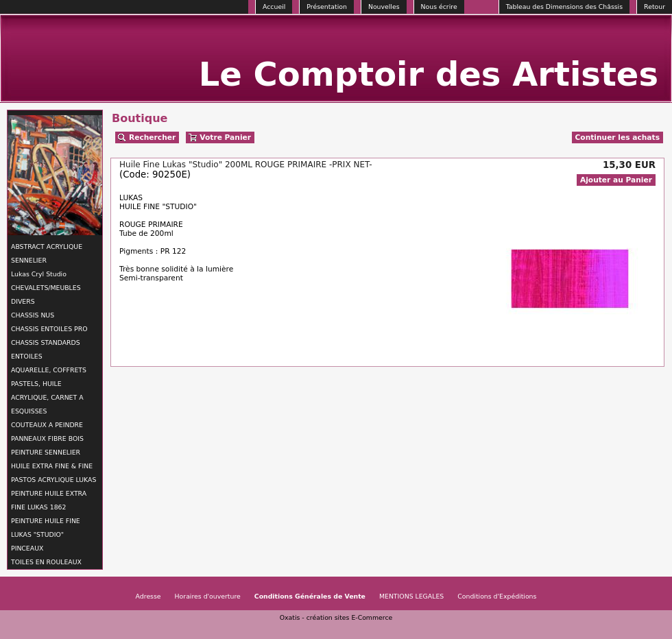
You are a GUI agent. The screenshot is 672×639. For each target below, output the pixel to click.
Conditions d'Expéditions (497, 596)
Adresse (148, 596)
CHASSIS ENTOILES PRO (49, 329)
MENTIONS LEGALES (411, 596)
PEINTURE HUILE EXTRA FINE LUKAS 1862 (49, 500)
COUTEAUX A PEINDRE (47, 425)
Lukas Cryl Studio (39, 274)
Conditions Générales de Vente (310, 596)
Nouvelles (384, 7)
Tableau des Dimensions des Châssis (564, 7)
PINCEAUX (27, 548)
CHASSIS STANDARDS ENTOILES (46, 349)
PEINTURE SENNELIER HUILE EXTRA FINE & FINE (52, 459)
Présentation (327, 7)
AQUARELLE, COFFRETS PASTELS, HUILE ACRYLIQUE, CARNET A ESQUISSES (49, 390)
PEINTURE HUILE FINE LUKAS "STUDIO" (46, 528)
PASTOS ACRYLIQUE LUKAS (53, 480)
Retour (655, 7)
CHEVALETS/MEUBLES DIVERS (46, 294)
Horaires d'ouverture (208, 596)
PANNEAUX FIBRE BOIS (47, 438)
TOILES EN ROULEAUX (46, 562)
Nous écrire (439, 7)
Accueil (274, 7)
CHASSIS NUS (33, 315)
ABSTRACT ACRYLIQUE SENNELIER (47, 253)
